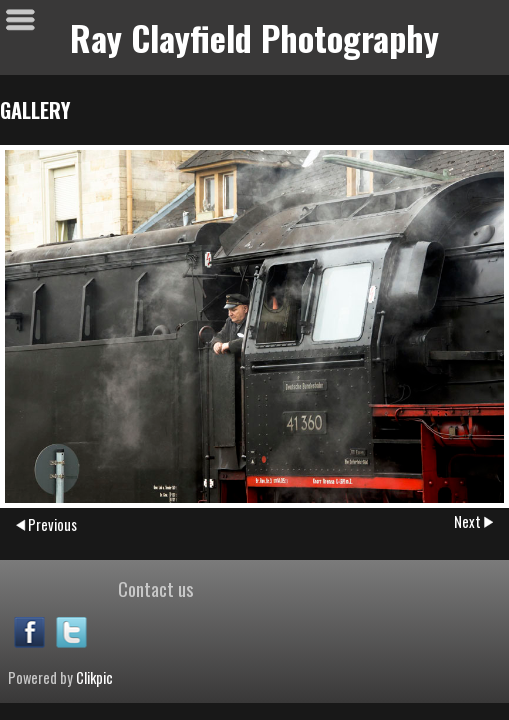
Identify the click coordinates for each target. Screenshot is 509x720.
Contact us (156, 588)
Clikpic (94, 677)
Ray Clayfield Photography (254, 37)
